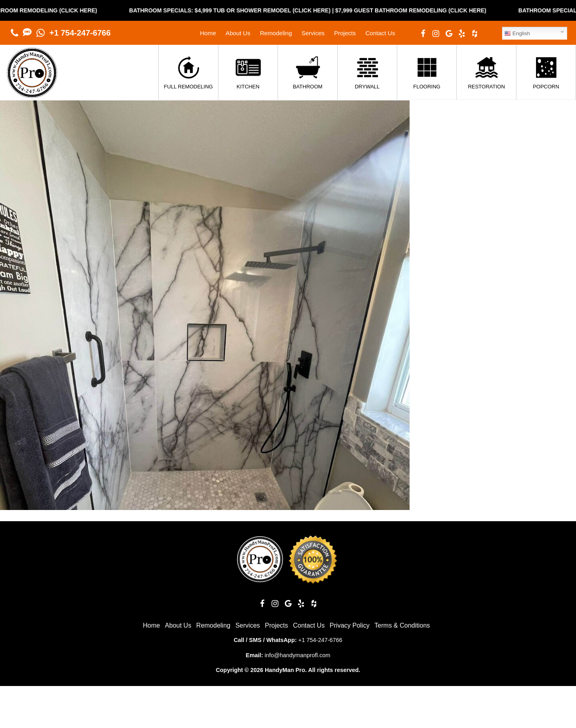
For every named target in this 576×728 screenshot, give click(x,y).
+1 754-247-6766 (80, 33)
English (517, 34)
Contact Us (380, 33)
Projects (345, 33)
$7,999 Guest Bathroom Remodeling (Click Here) (424, 10)
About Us (238, 33)
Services (313, 33)
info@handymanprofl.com (297, 655)
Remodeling (276, 33)
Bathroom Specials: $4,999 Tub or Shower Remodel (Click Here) (244, 10)
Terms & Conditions (402, 625)
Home (208, 33)
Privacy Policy (350, 625)
